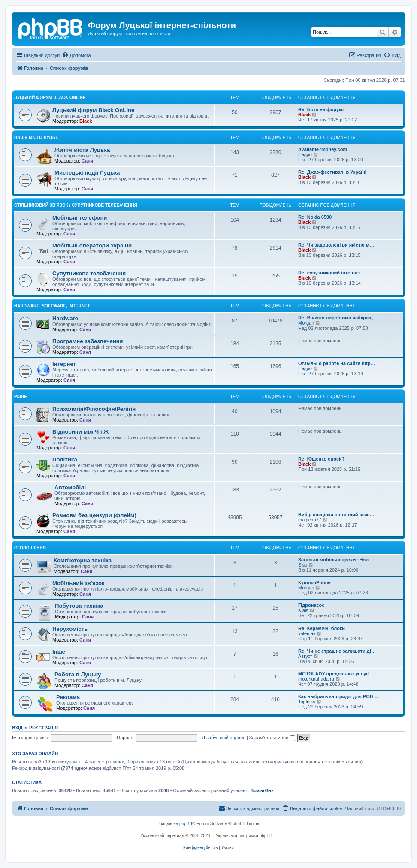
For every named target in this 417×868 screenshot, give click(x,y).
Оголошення (30, 548)
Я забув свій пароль (224, 738)
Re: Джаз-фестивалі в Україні (332, 172)
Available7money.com (323, 149)
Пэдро (305, 154)
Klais (303, 610)
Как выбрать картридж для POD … (339, 696)
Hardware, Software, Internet (52, 306)
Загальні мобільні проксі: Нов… (336, 560)
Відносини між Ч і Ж (80, 432)
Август (305, 656)
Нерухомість (70, 629)
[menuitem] (76, 55)
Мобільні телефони (80, 218)
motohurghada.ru (316, 679)
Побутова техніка (79, 606)
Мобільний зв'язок (79, 583)
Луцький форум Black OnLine (50, 98)
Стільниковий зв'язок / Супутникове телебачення (76, 205)
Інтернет (64, 364)
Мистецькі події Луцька (87, 173)
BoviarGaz (262, 790)
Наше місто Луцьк (36, 137)
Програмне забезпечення (88, 341)
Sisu (303, 565)
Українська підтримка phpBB (244, 836)
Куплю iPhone (314, 582)
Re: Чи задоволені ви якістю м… (336, 245)
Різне (21, 396)
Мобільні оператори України (92, 246)
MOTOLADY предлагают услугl (334, 674)
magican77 (310, 520)
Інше (59, 652)
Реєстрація (44, 728)
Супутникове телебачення (89, 273)
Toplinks (307, 702)
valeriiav (307, 633)
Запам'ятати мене (272, 738)
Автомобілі (70, 487)
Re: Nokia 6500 (315, 217)
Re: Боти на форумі (321, 109)
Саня (87, 161)
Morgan (306, 323)
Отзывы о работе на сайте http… (337, 363)
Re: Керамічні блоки (322, 628)
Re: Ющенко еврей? (322, 459)
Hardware (65, 318)
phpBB (186, 824)
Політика (65, 460)
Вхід (17, 728)
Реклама (68, 697)
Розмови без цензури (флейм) (94, 515)
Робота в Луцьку (78, 674)
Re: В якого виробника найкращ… (338, 318)
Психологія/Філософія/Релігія (94, 409)
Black (86, 121)
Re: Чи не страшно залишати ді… (337, 651)
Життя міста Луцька (82, 150)
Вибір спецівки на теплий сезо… (336, 515)
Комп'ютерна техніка (83, 560)
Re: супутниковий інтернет (329, 273)
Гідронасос (311, 605)
